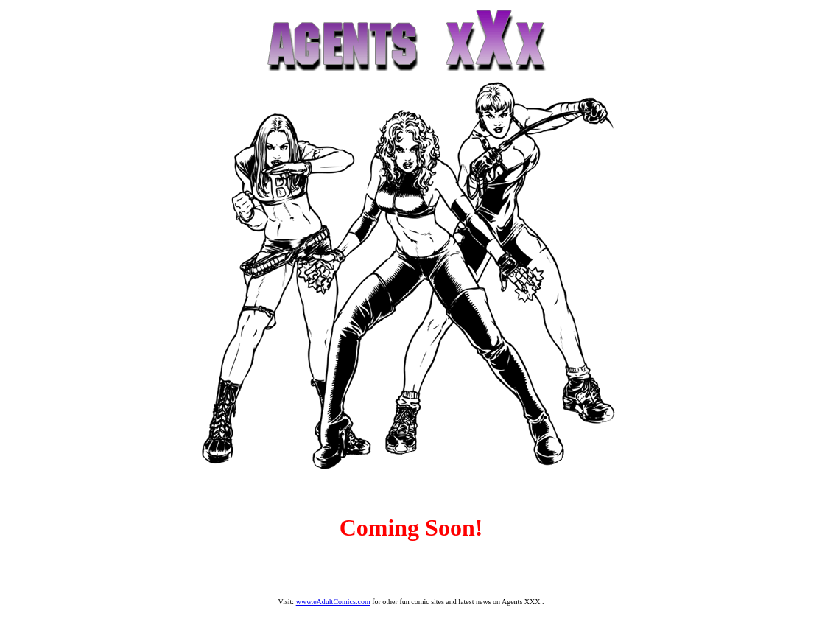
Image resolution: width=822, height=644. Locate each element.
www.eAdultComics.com (333, 602)
